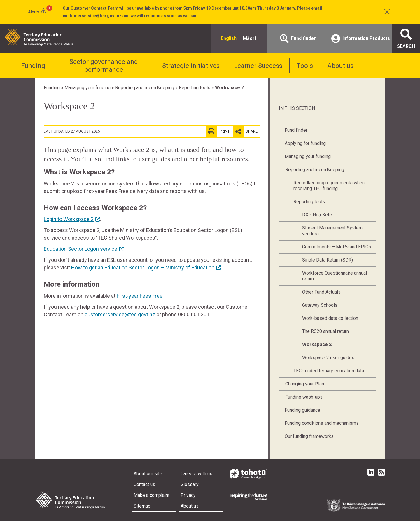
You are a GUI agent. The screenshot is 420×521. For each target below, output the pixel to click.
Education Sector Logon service (80, 249)
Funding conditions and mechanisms (322, 423)
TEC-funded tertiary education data (329, 371)
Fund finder (296, 130)
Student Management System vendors (332, 231)
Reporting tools (195, 88)
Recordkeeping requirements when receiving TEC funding (329, 186)
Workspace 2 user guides (328, 358)
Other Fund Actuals (321, 292)
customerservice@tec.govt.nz (120, 314)
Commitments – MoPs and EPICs (337, 247)
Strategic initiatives (191, 66)
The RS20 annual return (325, 331)
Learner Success (258, 66)
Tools (305, 66)
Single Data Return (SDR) (328, 260)
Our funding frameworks (309, 436)
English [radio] (229, 38)
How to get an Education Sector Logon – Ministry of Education (143, 267)
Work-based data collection (330, 318)
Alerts (34, 12)
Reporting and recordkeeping (145, 88)
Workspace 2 (229, 88)
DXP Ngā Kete (317, 215)
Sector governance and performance (104, 65)
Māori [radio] (249, 38)
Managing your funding (87, 88)
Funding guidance (302, 410)
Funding (33, 66)
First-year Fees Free (140, 296)
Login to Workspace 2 (69, 219)
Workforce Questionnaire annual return (335, 276)
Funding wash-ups (304, 397)
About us (340, 66)
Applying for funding (305, 143)
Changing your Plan (305, 384)
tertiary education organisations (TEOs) (207, 184)
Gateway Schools (320, 305)
